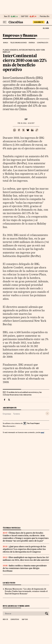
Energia (32, 43)
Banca (6, 43)
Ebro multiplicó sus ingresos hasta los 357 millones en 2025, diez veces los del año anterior (26, 559)
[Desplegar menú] (5, 22)
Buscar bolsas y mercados (16, 606)
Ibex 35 (7, 16)
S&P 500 (25, 16)
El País (46, 28)
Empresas (7, 414)
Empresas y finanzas (20, 36)
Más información (9, 426)
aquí (42, 432)
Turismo (17, 414)
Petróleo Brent (45, 16)
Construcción (43, 43)
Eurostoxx (15, 619)
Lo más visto (9, 583)
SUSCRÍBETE (39, 22)
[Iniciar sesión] (47, 22)
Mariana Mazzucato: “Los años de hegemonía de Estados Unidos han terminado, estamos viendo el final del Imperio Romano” (26, 591)
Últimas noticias (12, 528)
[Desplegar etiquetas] (47, 413)
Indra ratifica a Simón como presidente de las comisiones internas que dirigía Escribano (25, 568)
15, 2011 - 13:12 (26, 123)
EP (26, 119)
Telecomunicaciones (18, 43)
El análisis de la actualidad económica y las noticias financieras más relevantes (22, 393)
